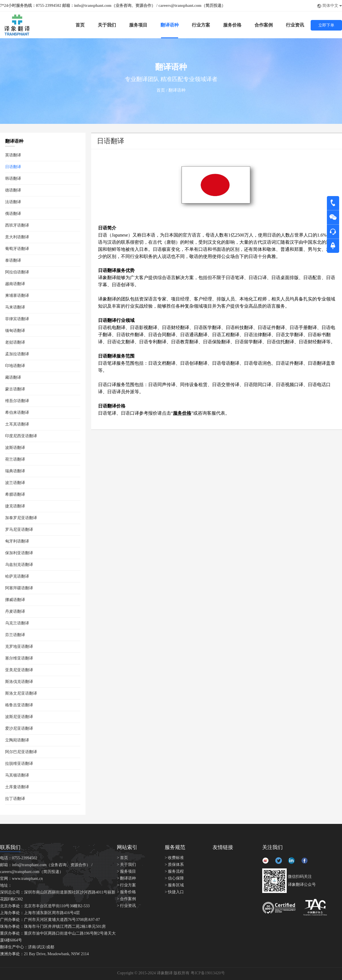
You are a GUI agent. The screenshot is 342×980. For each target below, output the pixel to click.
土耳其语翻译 (17, 424)
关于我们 (107, 25)
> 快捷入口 (174, 892)
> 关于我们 (126, 865)
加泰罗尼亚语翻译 (21, 518)
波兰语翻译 (15, 483)
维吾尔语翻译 (17, 401)
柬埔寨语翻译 (17, 296)
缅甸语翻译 (15, 331)
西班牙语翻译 (17, 225)
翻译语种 (170, 25)
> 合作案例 (126, 899)
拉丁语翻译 (15, 799)
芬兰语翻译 (15, 635)
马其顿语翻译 (17, 775)
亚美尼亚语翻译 (19, 670)
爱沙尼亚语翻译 (19, 728)
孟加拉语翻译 (17, 354)
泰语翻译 (13, 260)
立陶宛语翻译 (17, 740)
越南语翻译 (15, 284)
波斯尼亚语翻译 (19, 717)
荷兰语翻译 (15, 459)
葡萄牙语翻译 (17, 249)
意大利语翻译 (17, 237)
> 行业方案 (126, 885)
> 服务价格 (126, 892)
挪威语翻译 (15, 600)
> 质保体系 (174, 865)
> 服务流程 (174, 871)
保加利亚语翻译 (19, 553)
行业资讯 (295, 25)
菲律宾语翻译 (17, 319)
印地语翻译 (15, 366)
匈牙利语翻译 (17, 541)
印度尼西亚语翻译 (21, 436)
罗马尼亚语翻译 (19, 530)
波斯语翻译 (15, 448)
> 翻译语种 (126, 878)
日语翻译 (13, 167)
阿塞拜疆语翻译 (19, 588)
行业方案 (201, 25)
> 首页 (122, 858)
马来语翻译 (15, 307)
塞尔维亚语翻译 (19, 658)
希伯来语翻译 (17, 413)
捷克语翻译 (15, 506)
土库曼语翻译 (17, 787)
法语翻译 (13, 202)
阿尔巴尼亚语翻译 (21, 752)
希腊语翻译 (15, 494)
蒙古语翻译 (15, 389)
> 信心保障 (174, 878)
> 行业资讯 (126, 906)
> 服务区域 (174, 885)
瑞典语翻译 (15, 471)
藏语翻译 (13, 377)
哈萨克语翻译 (17, 576)
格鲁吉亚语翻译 (19, 705)
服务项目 (138, 25)
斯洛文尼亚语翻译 (21, 693)
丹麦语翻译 (15, 611)
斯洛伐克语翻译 (19, 682)
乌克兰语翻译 (17, 623)
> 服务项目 (126, 871)
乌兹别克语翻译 (19, 565)
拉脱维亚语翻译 (19, 764)
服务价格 (232, 25)
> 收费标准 (174, 858)
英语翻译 (13, 155)
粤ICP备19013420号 (208, 973)
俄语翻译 (13, 214)
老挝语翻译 (15, 342)
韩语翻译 (13, 179)
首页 (80, 25)
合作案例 (264, 25)
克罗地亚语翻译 (19, 647)
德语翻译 (13, 190)
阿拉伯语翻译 (17, 272)
